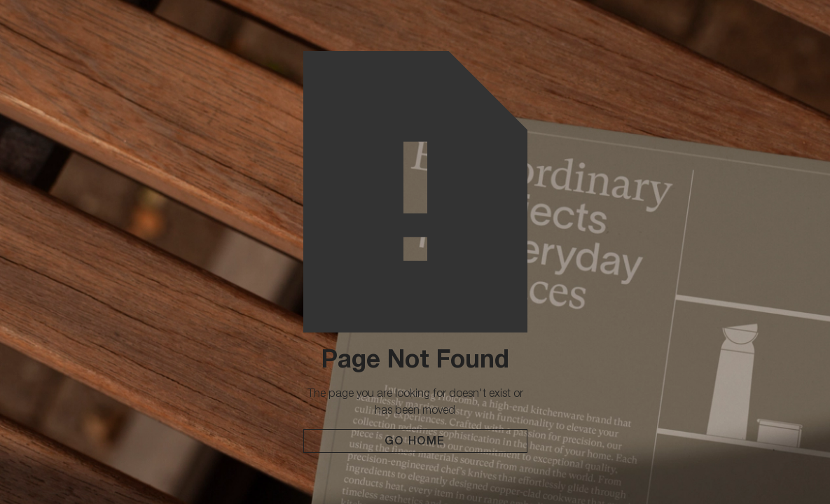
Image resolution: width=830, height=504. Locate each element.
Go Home (415, 441)
